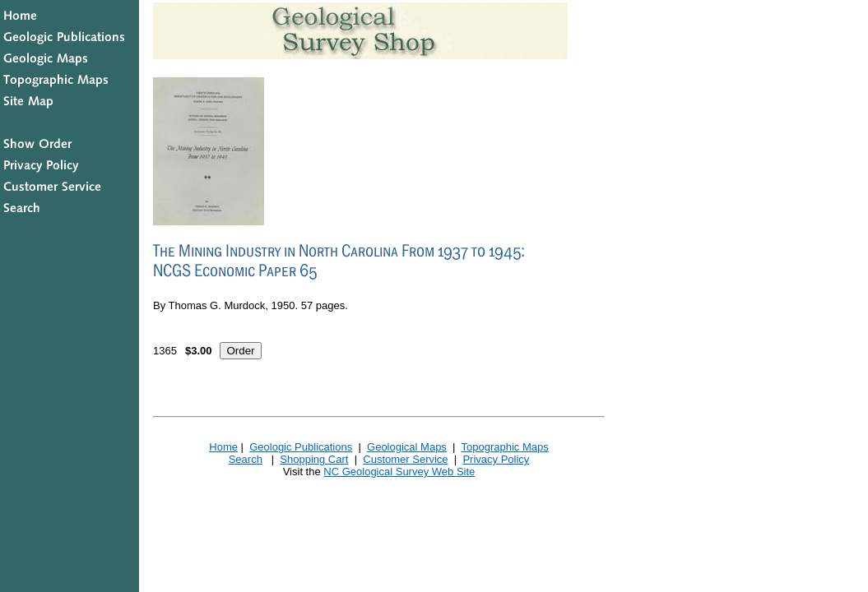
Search (246, 459)
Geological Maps (407, 447)
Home (223, 447)
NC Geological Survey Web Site (399, 472)
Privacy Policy (496, 459)
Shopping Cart (314, 459)
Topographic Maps (504, 447)
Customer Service (405, 459)
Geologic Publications (301, 447)
